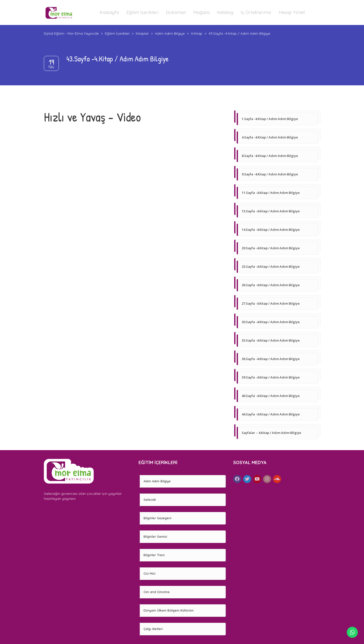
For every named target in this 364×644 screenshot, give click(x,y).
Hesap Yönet (292, 12)
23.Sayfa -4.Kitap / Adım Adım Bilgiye (271, 266)
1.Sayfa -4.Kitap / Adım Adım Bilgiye (270, 119)
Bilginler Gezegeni (157, 518)
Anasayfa (109, 12)
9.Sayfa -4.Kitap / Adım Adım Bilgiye (270, 174)
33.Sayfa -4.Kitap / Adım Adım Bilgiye (271, 340)
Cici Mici (149, 573)
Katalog (225, 12)
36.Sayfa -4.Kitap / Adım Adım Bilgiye (271, 359)
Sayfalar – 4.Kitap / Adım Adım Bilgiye (271, 433)
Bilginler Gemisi (155, 536)
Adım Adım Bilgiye (157, 481)
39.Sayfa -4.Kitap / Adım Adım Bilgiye (271, 377)
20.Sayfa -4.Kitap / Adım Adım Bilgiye (271, 248)
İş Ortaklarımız (256, 12)
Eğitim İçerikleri (142, 12)
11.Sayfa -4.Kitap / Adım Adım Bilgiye (271, 193)
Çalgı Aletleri (153, 629)
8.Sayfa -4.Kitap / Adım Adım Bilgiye (270, 156)
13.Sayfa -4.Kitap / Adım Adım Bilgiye (271, 211)
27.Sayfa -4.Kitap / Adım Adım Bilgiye (271, 303)
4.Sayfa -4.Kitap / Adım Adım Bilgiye (270, 137)
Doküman (176, 12)
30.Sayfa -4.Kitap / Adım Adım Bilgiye (271, 322)
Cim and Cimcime (157, 592)
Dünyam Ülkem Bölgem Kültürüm (169, 610)
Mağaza (201, 12)
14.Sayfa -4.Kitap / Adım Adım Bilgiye (271, 230)
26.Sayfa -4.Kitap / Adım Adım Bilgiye (271, 285)
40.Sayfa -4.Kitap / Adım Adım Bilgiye (271, 396)
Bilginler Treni (154, 555)
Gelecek (150, 500)
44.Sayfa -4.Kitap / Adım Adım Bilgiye (271, 414)
